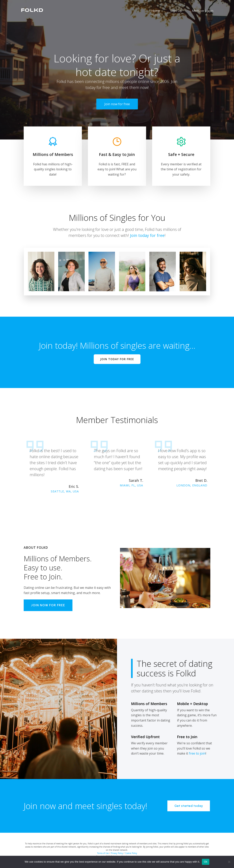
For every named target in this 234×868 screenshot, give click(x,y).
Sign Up (176, 11)
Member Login (203, 11)
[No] (229, 862)
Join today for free (147, 236)
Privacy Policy (117, 854)
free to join (197, 754)
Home (156, 11)
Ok (206, 862)
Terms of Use (103, 854)
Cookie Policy (131, 854)
